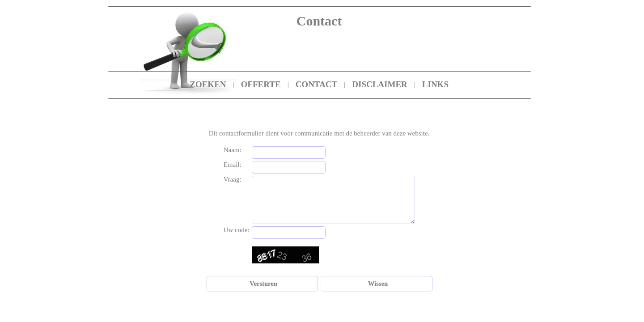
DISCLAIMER (380, 84)
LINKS (435, 84)
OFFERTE (261, 84)
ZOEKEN (208, 84)
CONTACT (317, 84)
